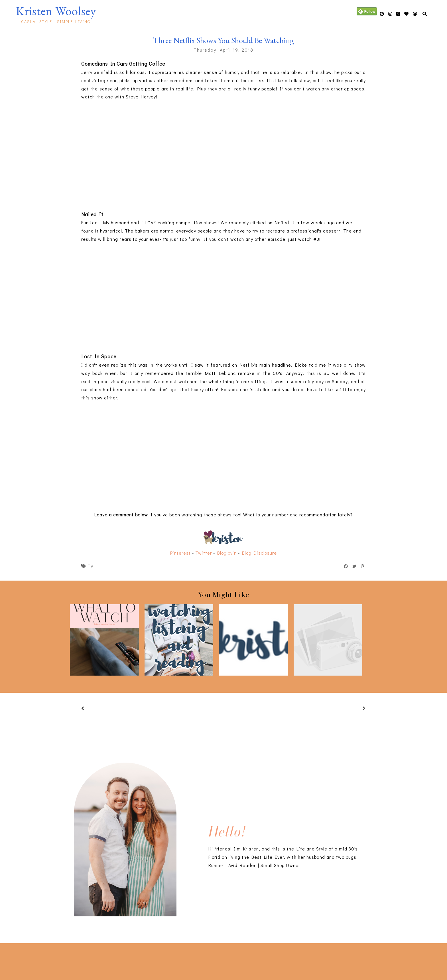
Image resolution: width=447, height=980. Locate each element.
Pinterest (180, 553)
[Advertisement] (100, 960)
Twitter (204, 553)
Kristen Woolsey (56, 11)
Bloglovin (227, 553)
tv (91, 566)
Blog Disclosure (259, 553)
